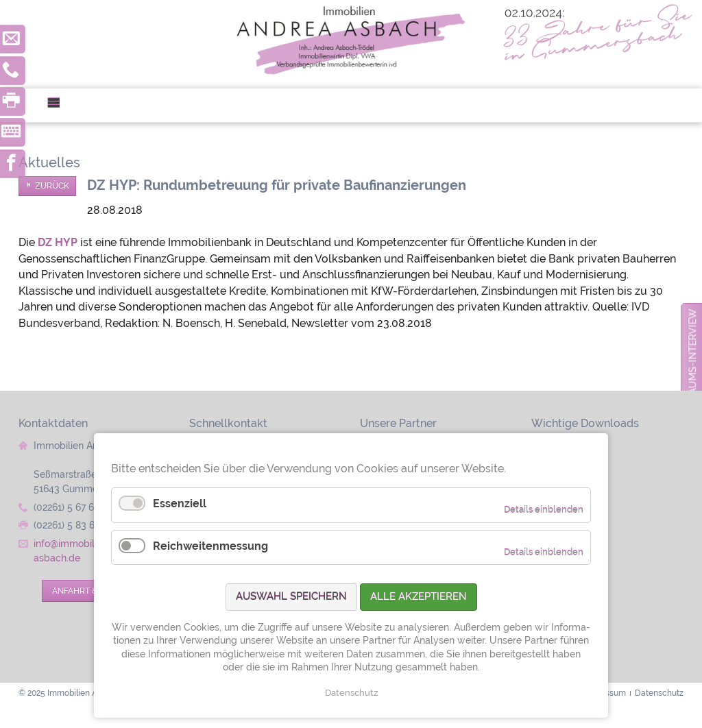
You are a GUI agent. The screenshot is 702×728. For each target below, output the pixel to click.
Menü (59, 105)
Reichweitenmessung (210, 546)
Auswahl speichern (291, 596)
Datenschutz (351, 693)
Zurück (52, 186)
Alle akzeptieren (419, 596)
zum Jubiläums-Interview (692, 377)
